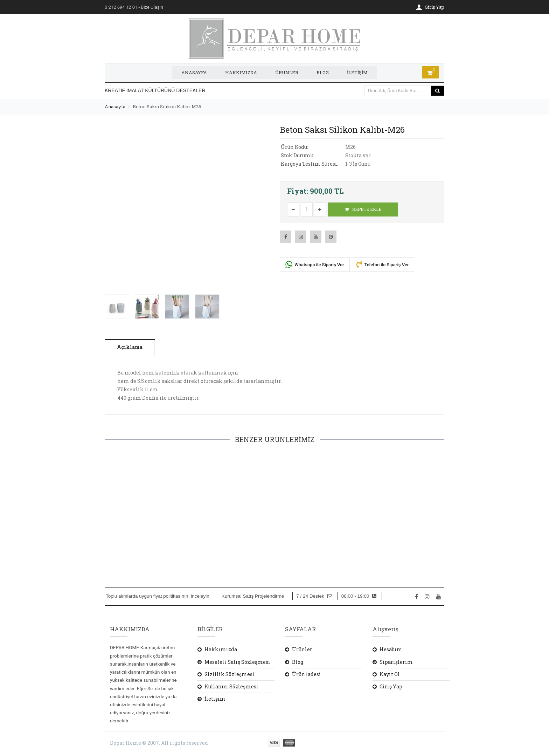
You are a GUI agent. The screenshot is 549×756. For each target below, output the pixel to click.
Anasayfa (115, 106)
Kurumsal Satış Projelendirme (253, 596)
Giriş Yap (391, 686)
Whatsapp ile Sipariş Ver (315, 264)
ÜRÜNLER (287, 73)
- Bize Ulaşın (134, 7)
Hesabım (391, 649)
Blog (298, 662)
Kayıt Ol (390, 674)
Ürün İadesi (307, 674)
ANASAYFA (194, 73)
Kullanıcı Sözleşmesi (231, 686)
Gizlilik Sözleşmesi (230, 674)
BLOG (323, 73)
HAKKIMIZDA (241, 73)
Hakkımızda (221, 649)
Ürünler (302, 649)
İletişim (215, 699)
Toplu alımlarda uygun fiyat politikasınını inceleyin (158, 596)
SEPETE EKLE (363, 209)
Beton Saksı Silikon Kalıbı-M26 (167, 106)
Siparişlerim (396, 662)
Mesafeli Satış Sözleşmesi (237, 662)
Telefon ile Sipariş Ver (383, 264)
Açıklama (130, 347)
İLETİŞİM (357, 73)
